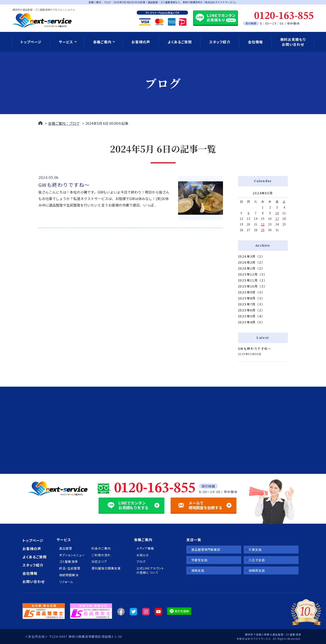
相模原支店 (257, 570)
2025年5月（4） (251, 316)
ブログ (141, 562)
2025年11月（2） (253, 280)
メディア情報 (145, 548)
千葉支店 (255, 549)
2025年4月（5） (251, 322)
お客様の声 (141, 42)
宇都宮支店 (199, 560)
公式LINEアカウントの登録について (150, 570)
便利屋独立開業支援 (106, 568)
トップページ (31, 42)
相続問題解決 (69, 575)
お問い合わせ (34, 581)
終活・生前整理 (70, 568)
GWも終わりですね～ (64, 185)
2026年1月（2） (251, 268)
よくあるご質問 (180, 42)
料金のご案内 (101, 548)
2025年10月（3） (253, 286)
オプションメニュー (72, 555)
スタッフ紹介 (220, 42)
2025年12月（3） (253, 274)
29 (263, 230)
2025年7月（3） (251, 304)
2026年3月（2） (251, 256)
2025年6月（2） (251, 310)
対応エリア (99, 562)
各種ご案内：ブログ (64, 123)
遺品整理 (66, 548)
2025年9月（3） (251, 292)
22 (263, 224)
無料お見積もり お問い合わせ (293, 42)
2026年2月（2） (251, 262)
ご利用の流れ (101, 555)
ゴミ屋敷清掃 (68, 562)
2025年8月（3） (251, 298)
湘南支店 (198, 570)
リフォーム (66, 582)
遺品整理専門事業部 (206, 549)
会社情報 (255, 42)
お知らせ (143, 555)
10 (277, 213)
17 (277, 218)
